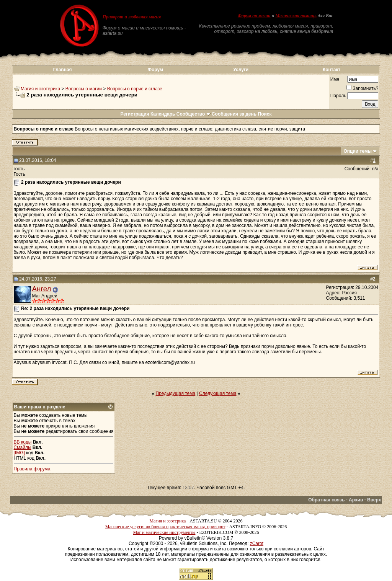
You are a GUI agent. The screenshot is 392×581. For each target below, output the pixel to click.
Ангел (42, 289)
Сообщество (194, 114)
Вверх (374, 500)
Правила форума (32, 469)
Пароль (338, 96)
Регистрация (135, 114)
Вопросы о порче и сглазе (135, 89)
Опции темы (358, 151)
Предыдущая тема (176, 393)
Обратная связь (326, 500)
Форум (155, 70)
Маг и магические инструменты (164, 532)
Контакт (332, 70)
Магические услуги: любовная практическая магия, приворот (165, 527)
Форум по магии (254, 16)
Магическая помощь (296, 16)
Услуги (241, 70)
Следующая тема (218, 393)
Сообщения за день (234, 114)
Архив (356, 500)
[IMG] (19, 453)
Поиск (265, 114)
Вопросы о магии (84, 89)
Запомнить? (362, 88)
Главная (63, 70)
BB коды (23, 442)
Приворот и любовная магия (132, 17)
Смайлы (23, 447)
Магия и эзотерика (40, 89)
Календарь (163, 114)
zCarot (257, 543)
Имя (335, 79)
